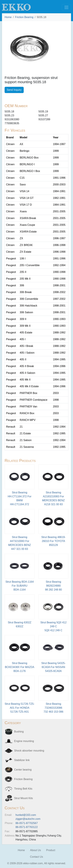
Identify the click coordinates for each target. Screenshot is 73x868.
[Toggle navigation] (66, 7)
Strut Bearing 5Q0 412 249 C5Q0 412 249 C (53, 626)
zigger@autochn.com (28, 819)
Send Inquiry (14, 90)
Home (8, 17)
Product (51, 850)
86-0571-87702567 (27, 823)
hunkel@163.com (26, 815)
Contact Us (36, 857)
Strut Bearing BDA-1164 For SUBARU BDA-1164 (20, 586)
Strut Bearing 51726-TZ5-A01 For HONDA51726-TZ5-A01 (19, 708)
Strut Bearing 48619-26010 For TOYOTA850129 (53, 541)
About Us (36, 850)
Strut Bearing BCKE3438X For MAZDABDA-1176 (20, 667)
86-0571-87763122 (27, 827)
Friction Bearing (24, 17)
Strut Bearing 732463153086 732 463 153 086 (53, 708)
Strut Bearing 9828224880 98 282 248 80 (53, 586)
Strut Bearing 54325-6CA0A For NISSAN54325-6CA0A (53, 667)
